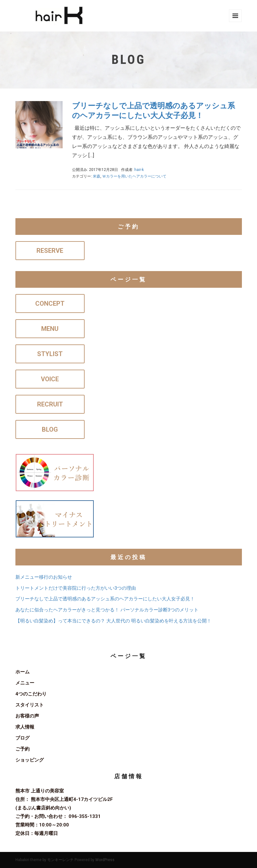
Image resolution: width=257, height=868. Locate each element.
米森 (97, 176)
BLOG (50, 429)
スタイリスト (30, 705)
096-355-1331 (85, 816)
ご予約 (22, 749)
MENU (50, 329)
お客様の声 (27, 716)
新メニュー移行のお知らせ (44, 577)
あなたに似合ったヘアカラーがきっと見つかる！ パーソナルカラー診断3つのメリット (107, 610)
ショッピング (30, 760)
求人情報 (25, 727)
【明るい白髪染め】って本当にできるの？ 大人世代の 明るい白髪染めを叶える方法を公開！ (113, 621)
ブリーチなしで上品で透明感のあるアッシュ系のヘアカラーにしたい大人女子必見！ (105, 599)
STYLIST (50, 354)
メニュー (25, 683)
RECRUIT (50, 404)
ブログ (22, 738)
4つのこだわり (31, 694)
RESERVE (50, 251)
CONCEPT (50, 304)
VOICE (50, 379)
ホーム (22, 672)
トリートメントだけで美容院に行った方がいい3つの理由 (76, 588)
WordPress (105, 860)
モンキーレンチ (60, 860)
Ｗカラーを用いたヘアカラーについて (134, 176)
